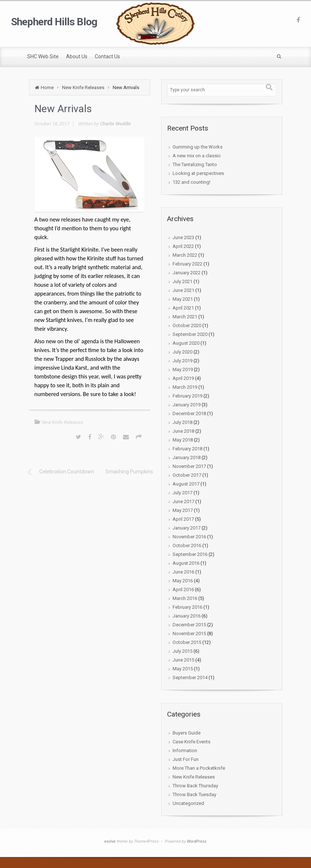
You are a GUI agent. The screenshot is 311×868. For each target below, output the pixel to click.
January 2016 (187, 616)
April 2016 (183, 589)
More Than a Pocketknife (199, 768)
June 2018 (183, 431)
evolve (110, 841)
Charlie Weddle (115, 124)
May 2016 (183, 581)
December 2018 (189, 413)
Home (47, 87)
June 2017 (183, 501)
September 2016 (190, 554)
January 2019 (187, 405)
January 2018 (187, 457)
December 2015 (189, 625)
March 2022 (185, 255)
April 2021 (183, 308)
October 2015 (187, 642)
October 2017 (187, 475)
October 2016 (187, 545)
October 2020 (187, 325)
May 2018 (183, 440)
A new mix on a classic (197, 156)
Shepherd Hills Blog (54, 22)
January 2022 (187, 273)
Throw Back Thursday (195, 786)
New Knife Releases (83, 87)
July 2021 (182, 281)
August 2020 (186, 343)
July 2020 (182, 352)
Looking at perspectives (198, 173)
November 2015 (189, 633)
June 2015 (183, 660)
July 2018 (182, 422)
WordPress (197, 841)
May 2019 (183, 369)
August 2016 (186, 563)
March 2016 (185, 598)
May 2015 (183, 669)
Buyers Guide (187, 733)
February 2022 (187, 264)
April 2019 (183, 378)
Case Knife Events (191, 742)
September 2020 (190, 334)
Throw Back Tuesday (194, 794)
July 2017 (182, 493)
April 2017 (183, 519)
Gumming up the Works (198, 147)
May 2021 (183, 299)
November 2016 (189, 537)
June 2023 (183, 237)
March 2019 (185, 387)
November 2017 (189, 466)
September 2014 (190, 677)
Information (185, 750)
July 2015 (182, 651)
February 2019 (187, 396)
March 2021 (185, 317)
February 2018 (187, 449)
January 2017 (187, 528)
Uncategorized (188, 803)
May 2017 (183, 510)
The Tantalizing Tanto (195, 164)
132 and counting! (191, 182)
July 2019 (182, 361)
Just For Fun (186, 759)
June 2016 (183, 572)
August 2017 (186, 484)
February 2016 (187, 607)
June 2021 (183, 290)
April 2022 (183, 246)
